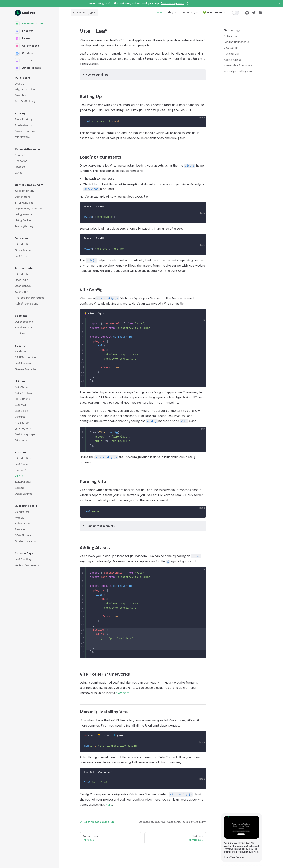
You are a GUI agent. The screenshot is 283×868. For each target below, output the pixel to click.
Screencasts (27, 46)
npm (91, 735)
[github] (247, 13)
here (109, 805)
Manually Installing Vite (238, 72)
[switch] (236, 13)
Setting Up (230, 36)
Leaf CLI (89, 772)
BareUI (100, 207)
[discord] (260, 13)
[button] (34, 78)
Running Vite (232, 54)
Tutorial (24, 61)
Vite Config (231, 48)
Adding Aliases (233, 60)
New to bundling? (97, 75)
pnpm (105, 735)
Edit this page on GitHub (97, 822)
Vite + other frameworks (239, 66)
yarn (120, 735)
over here (123, 693)
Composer (105, 772)
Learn (22, 38)
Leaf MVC (25, 31)
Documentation (29, 24)
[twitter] (254, 13)
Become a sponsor (175, 3)
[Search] (85, 13)
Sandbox (24, 53)
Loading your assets (236, 42)
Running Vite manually (100, 526)
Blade (88, 207)
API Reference (28, 68)
